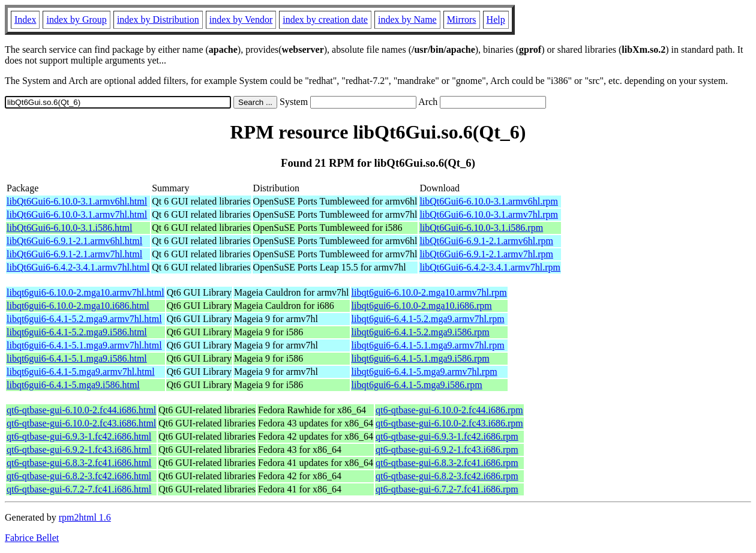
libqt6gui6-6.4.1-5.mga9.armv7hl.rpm (424, 372)
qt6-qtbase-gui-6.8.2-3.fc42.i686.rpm (447, 476)
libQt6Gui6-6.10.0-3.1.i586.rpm (481, 228)
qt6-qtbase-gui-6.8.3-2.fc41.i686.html (79, 463)
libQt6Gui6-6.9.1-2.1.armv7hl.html (74, 254)
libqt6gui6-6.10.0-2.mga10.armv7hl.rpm (429, 292)
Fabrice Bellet (32, 538)
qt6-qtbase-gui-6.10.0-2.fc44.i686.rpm (449, 410)
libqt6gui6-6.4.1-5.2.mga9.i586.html (77, 332)
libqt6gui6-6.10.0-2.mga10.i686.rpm (422, 306)
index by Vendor (241, 19)
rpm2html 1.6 (85, 517)
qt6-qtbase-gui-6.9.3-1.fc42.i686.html (79, 436)
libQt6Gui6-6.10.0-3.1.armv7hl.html (77, 214)
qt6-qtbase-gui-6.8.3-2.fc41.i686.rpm (447, 463)
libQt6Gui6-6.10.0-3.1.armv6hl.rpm (489, 201)
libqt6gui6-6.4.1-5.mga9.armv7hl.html (81, 372)
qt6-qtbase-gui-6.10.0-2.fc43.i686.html (81, 423)
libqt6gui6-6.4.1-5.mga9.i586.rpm (417, 385)
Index (25, 19)
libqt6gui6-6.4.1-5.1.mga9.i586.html (77, 358)
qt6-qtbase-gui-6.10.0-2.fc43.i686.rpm (449, 423)
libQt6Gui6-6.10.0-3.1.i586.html (69, 228)
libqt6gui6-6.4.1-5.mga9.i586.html (73, 385)
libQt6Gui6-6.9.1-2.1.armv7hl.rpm (486, 254)
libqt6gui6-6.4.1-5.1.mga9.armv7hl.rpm (428, 345)
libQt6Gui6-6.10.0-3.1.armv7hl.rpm (489, 214)
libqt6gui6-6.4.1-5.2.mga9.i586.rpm (421, 332)
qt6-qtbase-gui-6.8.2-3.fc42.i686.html (79, 476)
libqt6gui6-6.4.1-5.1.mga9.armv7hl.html (84, 345)
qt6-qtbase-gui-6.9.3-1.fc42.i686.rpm (447, 436)
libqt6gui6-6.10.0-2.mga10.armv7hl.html (85, 292)
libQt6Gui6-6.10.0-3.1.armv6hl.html (77, 201)
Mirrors (462, 19)
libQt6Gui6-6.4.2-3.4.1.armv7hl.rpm (490, 267)
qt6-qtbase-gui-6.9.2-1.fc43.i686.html (79, 450)
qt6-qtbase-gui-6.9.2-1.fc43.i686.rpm (447, 450)
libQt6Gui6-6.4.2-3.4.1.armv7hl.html (78, 267)
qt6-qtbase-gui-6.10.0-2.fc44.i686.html (81, 410)
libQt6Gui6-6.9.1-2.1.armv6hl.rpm (486, 241)
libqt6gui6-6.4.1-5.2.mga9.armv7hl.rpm (428, 319)
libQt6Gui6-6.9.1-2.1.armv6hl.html (74, 241)
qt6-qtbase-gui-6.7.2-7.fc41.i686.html (79, 489)
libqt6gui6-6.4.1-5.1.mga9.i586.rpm (421, 358)
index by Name (407, 19)
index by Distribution (158, 19)
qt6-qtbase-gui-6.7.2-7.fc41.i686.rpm (447, 489)
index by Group (76, 19)
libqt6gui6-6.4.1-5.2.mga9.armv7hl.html (84, 319)
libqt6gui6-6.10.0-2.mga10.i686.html (78, 306)
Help (496, 19)
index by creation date (325, 19)
